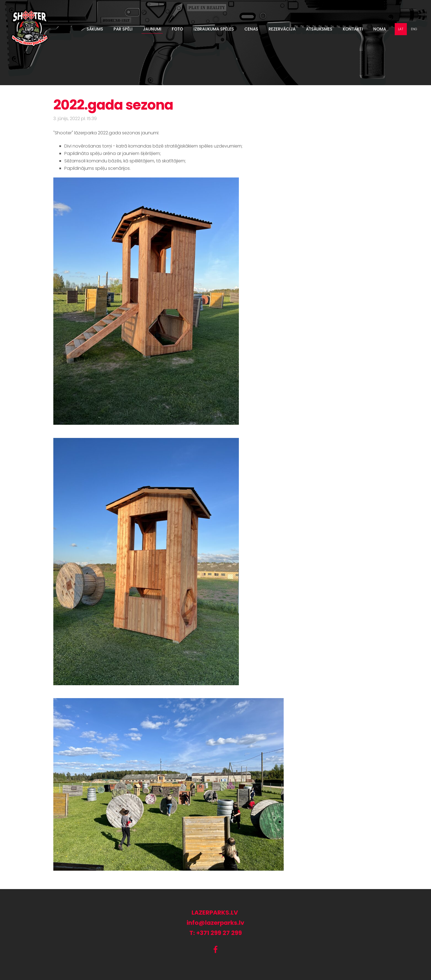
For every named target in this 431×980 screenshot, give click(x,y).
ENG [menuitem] (414, 29)
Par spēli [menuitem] (123, 29)
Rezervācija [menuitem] (282, 29)
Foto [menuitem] (177, 29)
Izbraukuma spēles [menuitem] (214, 29)
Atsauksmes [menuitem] (319, 29)
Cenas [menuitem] (251, 29)
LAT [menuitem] (401, 29)
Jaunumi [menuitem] (152, 29)
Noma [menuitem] (380, 29)
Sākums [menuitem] (95, 29)
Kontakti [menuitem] (353, 29)
